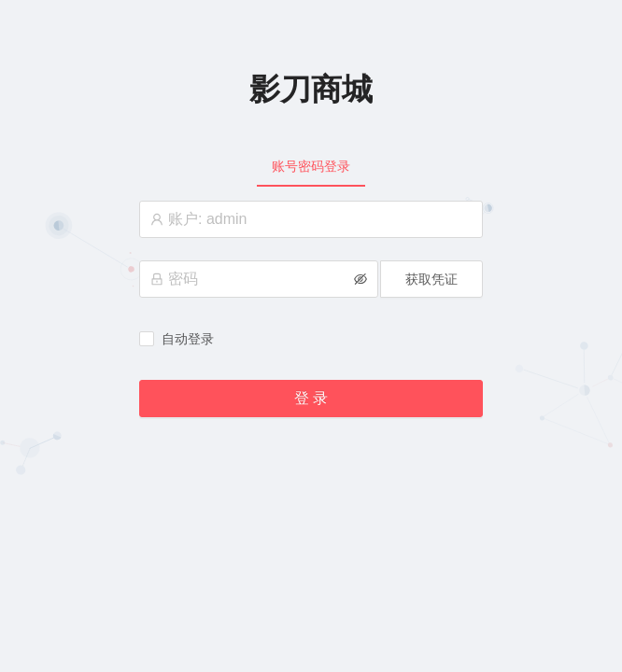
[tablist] (311, 166)
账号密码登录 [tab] (311, 166)
